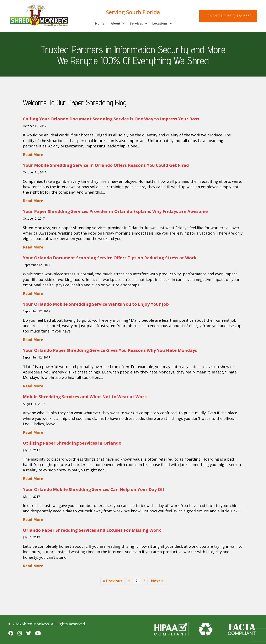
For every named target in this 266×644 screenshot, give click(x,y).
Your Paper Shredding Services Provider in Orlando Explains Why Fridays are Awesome (115, 211)
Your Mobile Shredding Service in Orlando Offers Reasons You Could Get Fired (106, 165)
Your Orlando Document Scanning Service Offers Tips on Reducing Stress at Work (110, 258)
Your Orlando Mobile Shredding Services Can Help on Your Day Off (94, 489)
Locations (160, 23)
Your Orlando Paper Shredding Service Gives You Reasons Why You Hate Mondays (110, 350)
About (116, 23)
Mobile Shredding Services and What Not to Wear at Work (85, 397)
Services (136, 23)
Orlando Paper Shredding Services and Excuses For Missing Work (92, 530)
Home (100, 23)
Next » (157, 581)
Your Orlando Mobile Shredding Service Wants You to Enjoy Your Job (96, 304)
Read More (33, 154)
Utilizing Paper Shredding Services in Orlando (72, 443)
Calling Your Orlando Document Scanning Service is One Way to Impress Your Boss (111, 119)
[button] (124, 23)
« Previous (112, 581)
